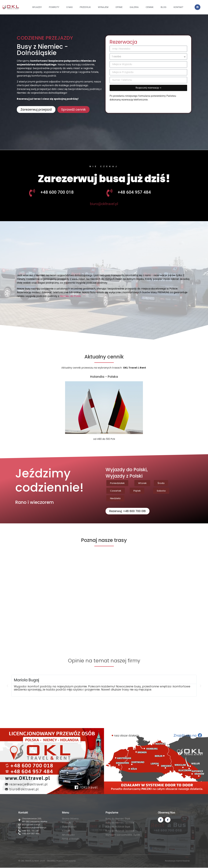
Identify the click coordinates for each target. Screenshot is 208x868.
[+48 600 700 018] (32, 193)
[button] (104, 144)
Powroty (54, 7)
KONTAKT (178, 7)
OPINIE (119, 7)
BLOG (164, 7)
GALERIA (134, 7)
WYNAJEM (103, 7)
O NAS (69, 7)
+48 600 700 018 (57, 192)
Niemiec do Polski (70, 296)
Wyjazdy (37, 7)
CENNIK (150, 7)
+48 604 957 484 (134, 192)
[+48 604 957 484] (109, 193)
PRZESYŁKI (85, 7)
